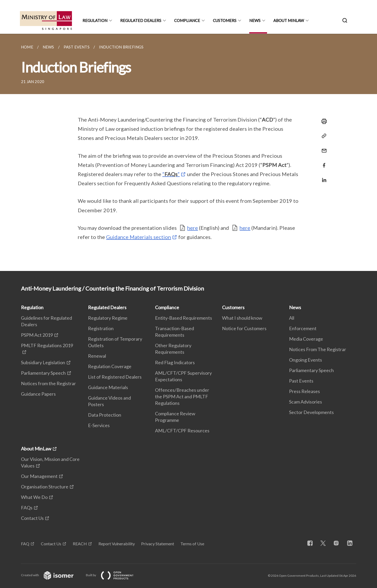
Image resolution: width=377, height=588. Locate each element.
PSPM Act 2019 (37, 335)
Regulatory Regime (108, 318)
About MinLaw (289, 20)
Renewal (97, 356)
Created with (51, 575)
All (292, 318)
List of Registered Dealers (115, 377)
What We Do (34, 497)
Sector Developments (311, 412)
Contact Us (32, 518)
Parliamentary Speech (43, 373)
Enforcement (303, 328)
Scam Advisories (306, 402)
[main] (188, 152)
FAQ (25, 544)
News (255, 20)
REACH (80, 544)
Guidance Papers (38, 394)
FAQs (27, 508)
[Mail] (323, 147)
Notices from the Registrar (48, 383)
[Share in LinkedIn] (323, 177)
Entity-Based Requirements (184, 318)
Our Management (39, 476)
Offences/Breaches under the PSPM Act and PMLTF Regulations (182, 396)
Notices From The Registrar (318, 349)
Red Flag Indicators (175, 362)
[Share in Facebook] (323, 162)
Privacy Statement (158, 544)
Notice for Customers (244, 328)
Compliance (187, 20)
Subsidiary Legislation (43, 362)
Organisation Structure (45, 487)
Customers (225, 20)
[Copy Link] (323, 136)
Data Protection (105, 415)
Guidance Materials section (138, 237)
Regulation (95, 20)
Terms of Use (192, 544)
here (193, 228)
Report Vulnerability (117, 544)
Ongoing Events (306, 360)
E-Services (99, 425)
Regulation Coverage (110, 366)
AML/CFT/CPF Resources (182, 431)
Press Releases (304, 391)
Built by (114, 575)
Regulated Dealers (141, 20)
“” (171, 174)
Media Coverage (306, 339)
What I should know (242, 318)
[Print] (323, 121)
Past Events (301, 381)
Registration (101, 328)
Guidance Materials (108, 387)
